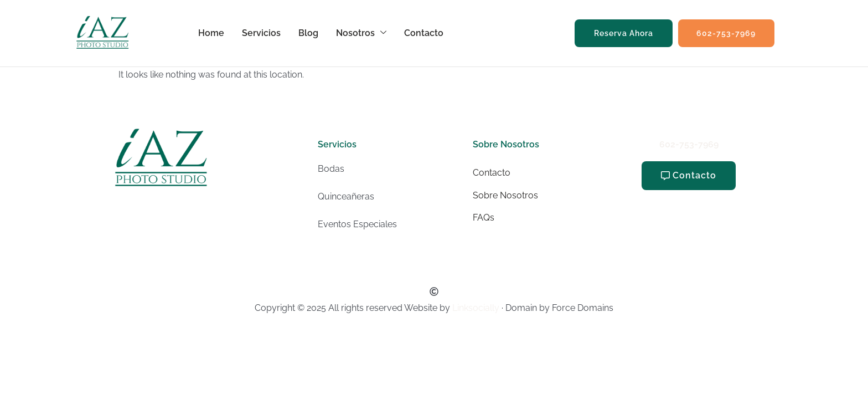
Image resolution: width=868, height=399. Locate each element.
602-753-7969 (689, 144)
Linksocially (476, 308)
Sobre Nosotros (505, 195)
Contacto (424, 33)
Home (212, 33)
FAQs (484, 218)
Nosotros (362, 33)
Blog (309, 33)
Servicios (262, 33)
